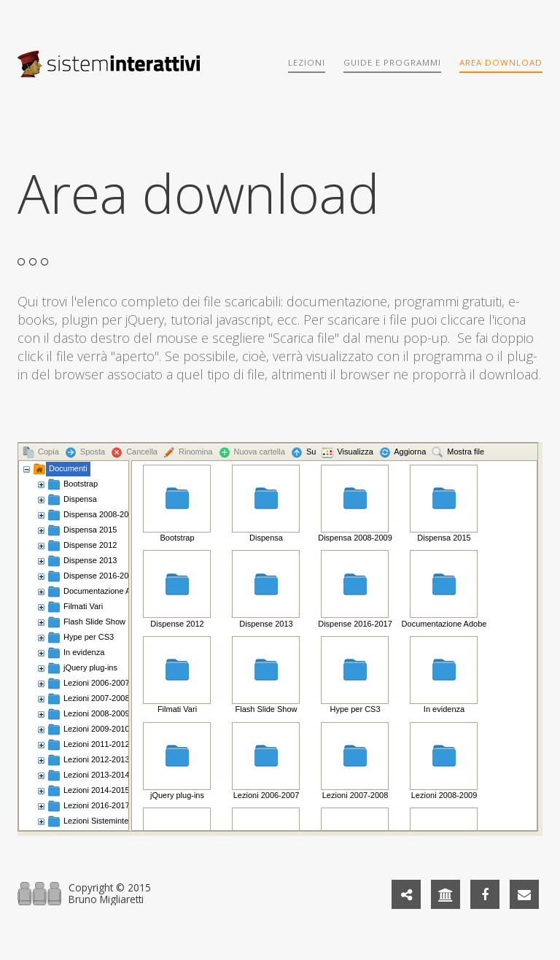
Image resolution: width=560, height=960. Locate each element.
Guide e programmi (392, 62)
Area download (501, 62)
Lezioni (307, 62)
